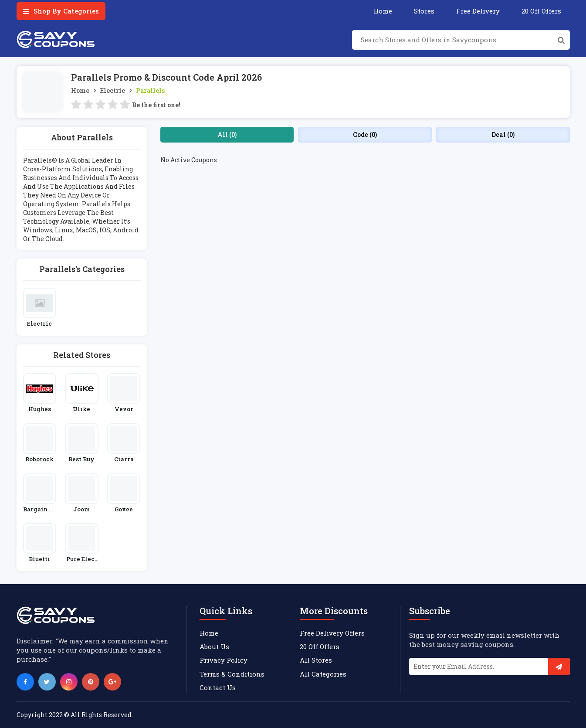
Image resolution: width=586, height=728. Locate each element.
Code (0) (365, 134)
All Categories (323, 674)
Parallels (150, 90)
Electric (113, 90)
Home (383, 11)
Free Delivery (478, 11)
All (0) (227, 134)
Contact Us (218, 687)
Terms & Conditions (232, 674)
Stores (424, 11)
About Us (214, 646)
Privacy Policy (224, 660)
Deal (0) (503, 134)
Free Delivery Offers (332, 633)
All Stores (316, 660)
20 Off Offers (541, 11)
